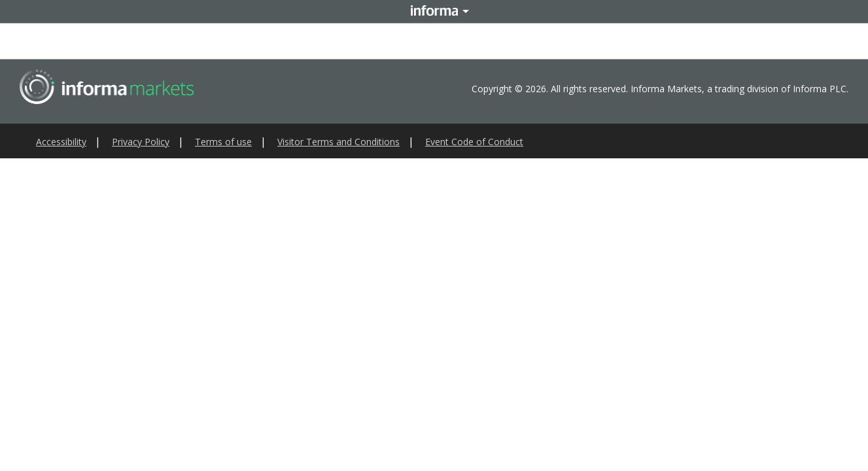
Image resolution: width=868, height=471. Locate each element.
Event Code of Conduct (474, 142)
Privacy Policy (141, 142)
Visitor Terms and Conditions (339, 142)
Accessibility (61, 142)
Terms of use (223, 142)
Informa (434, 11)
